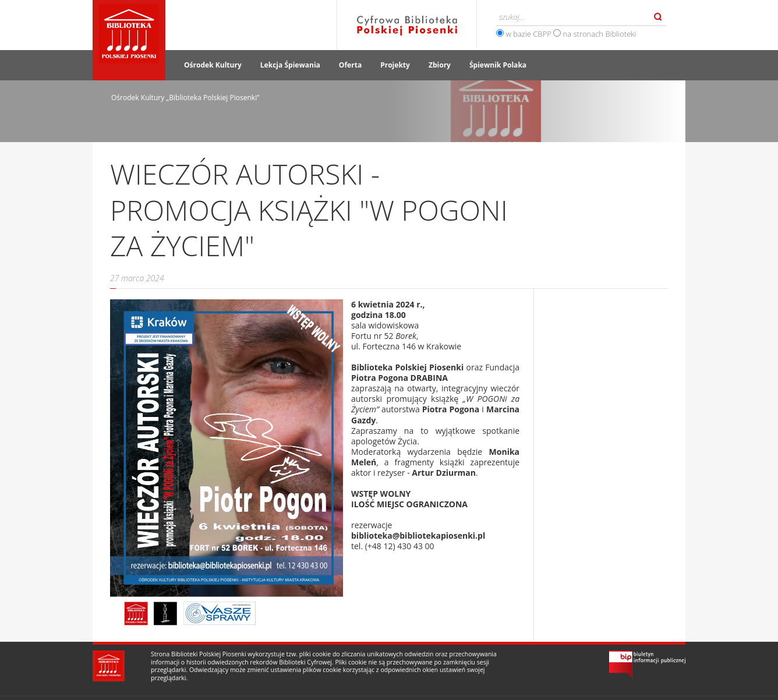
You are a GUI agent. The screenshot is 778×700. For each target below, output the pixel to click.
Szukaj (658, 17)
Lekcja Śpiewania (290, 65)
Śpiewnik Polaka (498, 65)
